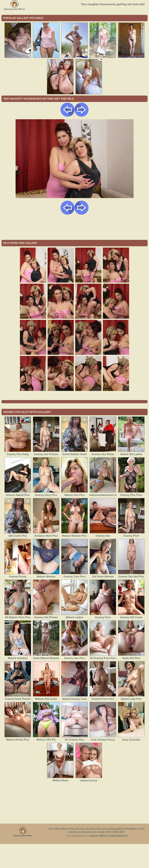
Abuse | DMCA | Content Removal (109, 860)
